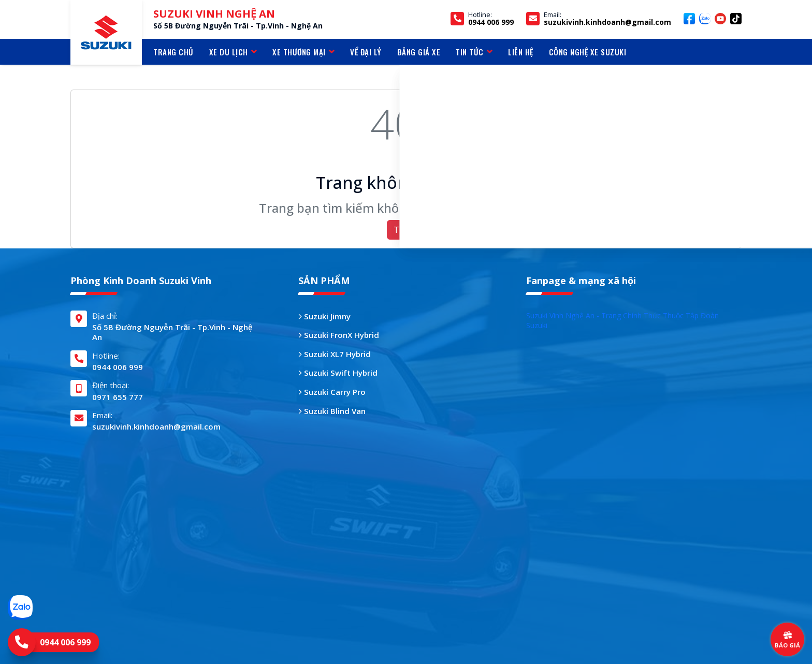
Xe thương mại (303, 52)
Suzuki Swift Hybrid (338, 373)
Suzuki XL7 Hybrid (335, 354)
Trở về (406, 230)
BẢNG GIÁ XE (419, 52)
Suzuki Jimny (324, 316)
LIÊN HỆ (521, 52)
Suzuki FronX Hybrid (339, 335)
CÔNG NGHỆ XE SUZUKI (588, 52)
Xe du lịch (233, 52)
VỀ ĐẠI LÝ (366, 52)
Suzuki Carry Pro (332, 392)
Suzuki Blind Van (332, 411)
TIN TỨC (474, 52)
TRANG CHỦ (173, 52)
